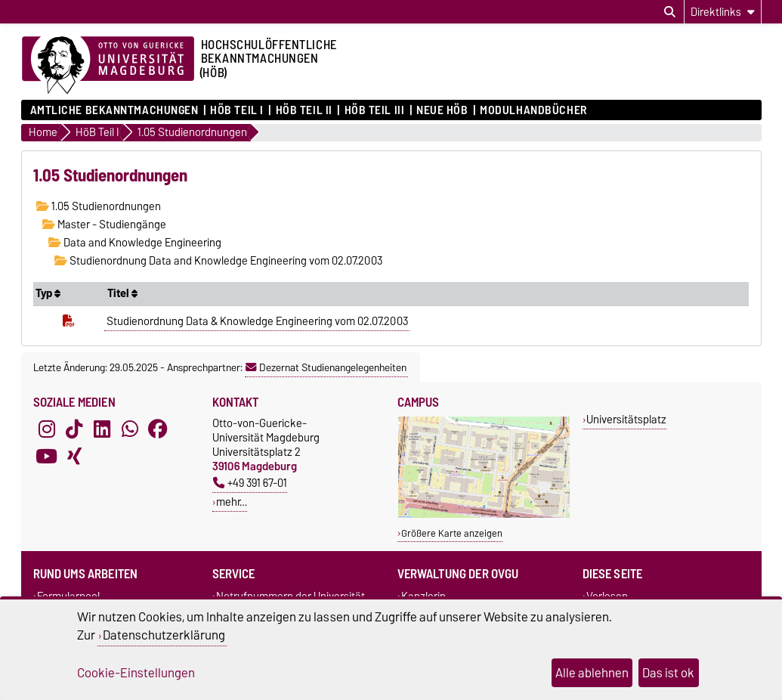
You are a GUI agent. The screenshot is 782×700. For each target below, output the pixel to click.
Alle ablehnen (592, 673)
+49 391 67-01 (250, 483)
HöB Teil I (237, 110)
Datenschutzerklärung (164, 635)
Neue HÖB (442, 110)
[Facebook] (158, 429)
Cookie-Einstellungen (136, 673)
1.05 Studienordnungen (99, 206)
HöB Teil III (375, 110)
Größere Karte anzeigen (452, 533)
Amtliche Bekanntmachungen (114, 110)
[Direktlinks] (723, 12)
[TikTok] (74, 429)
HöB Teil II (304, 110)
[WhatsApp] (130, 429)
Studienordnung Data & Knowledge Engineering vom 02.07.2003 (257, 321)
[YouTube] (47, 457)
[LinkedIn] (102, 429)
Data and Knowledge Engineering (135, 243)
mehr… (232, 502)
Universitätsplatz (626, 419)
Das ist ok (668, 673)
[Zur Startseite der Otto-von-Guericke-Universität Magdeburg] (108, 66)
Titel (122, 293)
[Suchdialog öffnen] (670, 12)
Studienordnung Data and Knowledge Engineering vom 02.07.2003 (218, 261)
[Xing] (74, 457)
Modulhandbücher (533, 110)
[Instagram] (47, 429)
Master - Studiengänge (104, 225)
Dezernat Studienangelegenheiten (326, 367)
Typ (48, 293)
